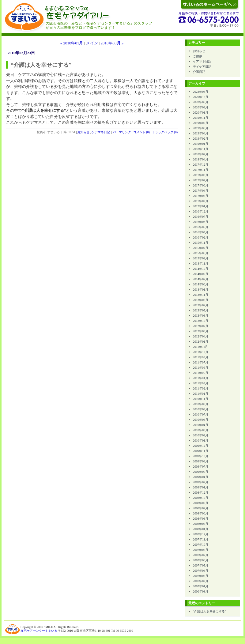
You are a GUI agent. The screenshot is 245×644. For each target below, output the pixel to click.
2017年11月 (201, 170)
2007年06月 (201, 560)
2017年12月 (201, 165)
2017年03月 (201, 196)
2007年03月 (201, 576)
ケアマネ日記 (101, 132)
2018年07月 (201, 154)
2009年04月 (201, 477)
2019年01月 (201, 144)
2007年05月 (201, 565)
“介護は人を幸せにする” (210, 611)
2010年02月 (201, 435)
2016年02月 (201, 237)
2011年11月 (200, 347)
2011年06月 (201, 368)
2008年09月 (201, 503)
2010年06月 (201, 420)
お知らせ (83, 132)
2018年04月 (201, 159)
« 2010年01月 (72, 43)
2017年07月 (201, 180)
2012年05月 (201, 331)
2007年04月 (201, 571)
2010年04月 (201, 425)
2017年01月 (201, 206)
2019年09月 (201, 123)
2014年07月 (201, 279)
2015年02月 (201, 258)
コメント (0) (141, 132)
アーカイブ (197, 83)
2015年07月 (201, 248)
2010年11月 (201, 399)
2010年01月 (201, 441)
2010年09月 (201, 404)
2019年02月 (201, 139)
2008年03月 (201, 519)
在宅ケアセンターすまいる (39, 631)
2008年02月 (201, 524)
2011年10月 (201, 352)
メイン (92, 43)
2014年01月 (201, 290)
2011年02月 (201, 388)
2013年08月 (201, 300)
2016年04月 (201, 232)
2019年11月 (201, 118)
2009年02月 (201, 482)
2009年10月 (201, 456)
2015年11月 (201, 243)
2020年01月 (201, 113)
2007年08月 (201, 550)
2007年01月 (201, 586)
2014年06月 (201, 284)
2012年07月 (201, 326)
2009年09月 (201, 461)
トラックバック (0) (165, 132)
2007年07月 (201, 555)
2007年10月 (201, 545)
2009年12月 (201, 446)
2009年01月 (201, 487)
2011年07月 (201, 362)
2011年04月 (201, 378)
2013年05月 (201, 310)
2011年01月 (201, 394)
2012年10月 (201, 321)
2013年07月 (201, 305)
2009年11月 (201, 451)
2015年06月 (201, 253)
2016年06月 (201, 222)
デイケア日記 (202, 67)
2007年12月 (201, 534)
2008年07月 (201, 508)
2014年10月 (201, 269)
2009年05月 (201, 472)
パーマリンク (122, 132)
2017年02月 (201, 201)
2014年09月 (201, 274)
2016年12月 (201, 211)
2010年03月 (201, 430)
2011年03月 (201, 383)
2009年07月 (201, 467)
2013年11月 (201, 295)
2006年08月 (201, 591)
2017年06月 (201, 185)
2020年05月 (201, 102)
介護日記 (199, 72)
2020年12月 (201, 97)
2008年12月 (201, 493)
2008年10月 (201, 498)
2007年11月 (201, 539)
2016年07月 (201, 217)
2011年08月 (201, 357)
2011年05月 (201, 373)
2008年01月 (201, 529)
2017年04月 (201, 191)
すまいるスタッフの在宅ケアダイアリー (105, 18)
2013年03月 (201, 316)
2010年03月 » (112, 43)
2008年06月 (201, 513)
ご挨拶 (198, 56)
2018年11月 (201, 149)
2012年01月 (201, 342)
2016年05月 (201, 227)
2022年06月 (201, 92)
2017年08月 (201, 175)
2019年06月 (201, 128)
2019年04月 (201, 133)
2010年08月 (201, 409)
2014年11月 (201, 264)
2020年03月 (201, 107)
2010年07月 (201, 414)
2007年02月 (201, 581)
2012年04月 (201, 336)
